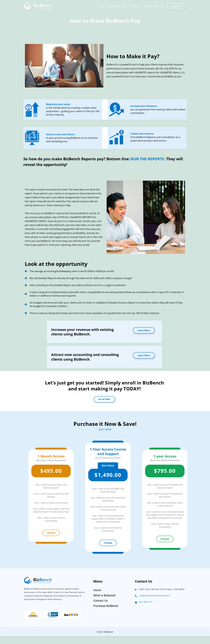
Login (175, 6)
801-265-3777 (146, 602)
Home (102, 6)
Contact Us (135, 6)
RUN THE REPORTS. (148, 159)
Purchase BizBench (154, 6)
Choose (51, 533)
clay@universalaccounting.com (154, 595)
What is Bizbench (104, 595)
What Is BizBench (117, 6)
